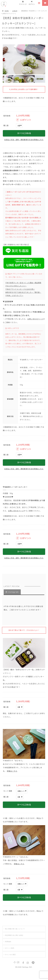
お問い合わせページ (35, 319)
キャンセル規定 (10, 955)
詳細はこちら (12, 771)
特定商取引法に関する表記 (14, 935)
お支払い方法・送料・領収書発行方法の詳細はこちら (24, 140)
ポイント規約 (10, 948)
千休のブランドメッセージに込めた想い (20, 289)
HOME (6, 11)
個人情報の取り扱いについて (15, 929)
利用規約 (8, 942)
